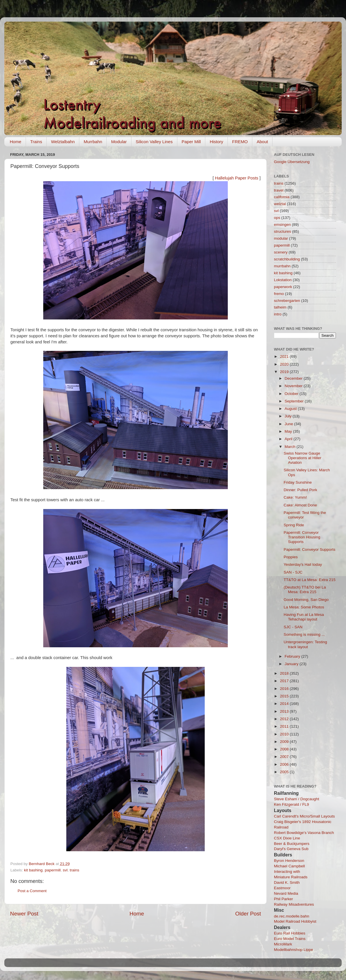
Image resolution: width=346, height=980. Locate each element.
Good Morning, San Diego (306, 600)
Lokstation (283, 280)
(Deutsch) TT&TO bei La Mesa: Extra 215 (305, 590)
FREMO (240, 142)
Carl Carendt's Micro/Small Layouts (304, 816)
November (294, 386)
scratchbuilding (287, 259)
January (292, 664)
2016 (285, 689)
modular (281, 238)
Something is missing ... (304, 634)
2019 (285, 372)
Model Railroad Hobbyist (295, 921)
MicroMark (283, 944)
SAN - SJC (293, 572)
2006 (285, 764)
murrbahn (282, 266)
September (295, 401)
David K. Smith (287, 882)
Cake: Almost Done (300, 505)
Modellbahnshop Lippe (294, 950)
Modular (119, 142)
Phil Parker (283, 899)
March (290, 447)
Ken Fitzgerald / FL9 (292, 804)
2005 (285, 772)
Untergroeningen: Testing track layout (305, 644)
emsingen (282, 225)
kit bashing (33, 870)
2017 (285, 681)
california (282, 197)
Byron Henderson (289, 861)
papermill (53, 870)
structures (282, 231)
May (289, 431)
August (291, 409)
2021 (285, 356)
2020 (285, 364)
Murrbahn (93, 142)
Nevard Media (286, 893)
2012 (285, 719)
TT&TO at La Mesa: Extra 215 (310, 580)
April (289, 439)
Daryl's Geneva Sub (291, 849)
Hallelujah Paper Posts (237, 178)
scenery (281, 252)
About (262, 142)
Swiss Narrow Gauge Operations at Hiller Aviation (303, 458)
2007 (285, 757)
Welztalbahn (63, 142)
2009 (285, 742)
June (289, 424)
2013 (285, 711)
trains (75, 870)
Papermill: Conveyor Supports (310, 549)
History (216, 142)
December (294, 378)
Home (16, 142)
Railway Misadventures (294, 904)
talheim (280, 307)
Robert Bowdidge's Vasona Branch (304, 833)
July (289, 416)
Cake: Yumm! (295, 497)
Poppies (291, 557)
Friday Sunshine (298, 482)
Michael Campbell (289, 866)
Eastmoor (282, 888)
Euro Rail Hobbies (290, 933)
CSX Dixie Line (287, 838)
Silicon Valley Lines (154, 142)
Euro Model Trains (290, 939)
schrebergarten (287, 301)
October (292, 394)
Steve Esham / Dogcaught (297, 799)
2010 (285, 734)
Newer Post (24, 914)
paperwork (283, 287)
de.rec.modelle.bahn (292, 916)
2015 (285, 696)
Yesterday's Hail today (303, 564)
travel (279, 190)
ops (277, 218)
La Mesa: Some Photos (304, 607)
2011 (285, 726)
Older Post (248, 914)
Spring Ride (294, 525)
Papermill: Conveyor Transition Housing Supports (302, 537)
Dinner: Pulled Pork (300, 490)
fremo (279, 294)
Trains (36, 142)
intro (278, 314)
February (293, 656)
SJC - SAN (293, 627)
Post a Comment (32, 891)
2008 (285, 749)
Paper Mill (191, 142)
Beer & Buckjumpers (292, 844)
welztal (280, 204)
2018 (285, 673)
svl (65, 870)
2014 (285, 704)
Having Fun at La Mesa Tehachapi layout (304, 617)
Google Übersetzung (292, 162)
